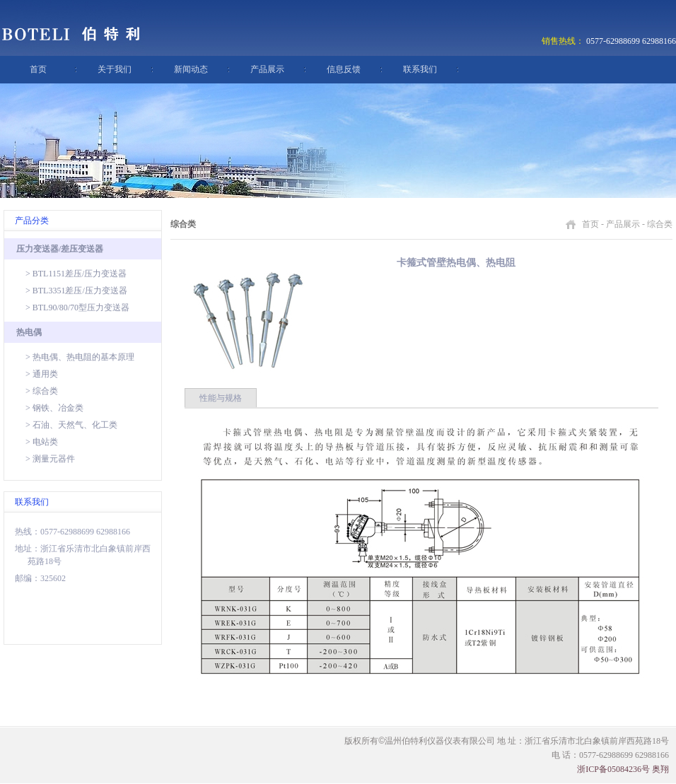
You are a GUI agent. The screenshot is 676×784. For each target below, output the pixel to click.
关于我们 (115, 69)
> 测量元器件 (50, 459)
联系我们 (420, 69)
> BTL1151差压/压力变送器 (76, 274)
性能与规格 (221, 398)
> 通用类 (42, 374)
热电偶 (29, 332)
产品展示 (267, 69)
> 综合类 (42, 391)
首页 (38, 69)
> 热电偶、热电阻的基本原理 (80, 357)
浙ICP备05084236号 (613, 769)
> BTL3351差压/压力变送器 (76, 291)
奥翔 (660, 769)
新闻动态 (191, 69)
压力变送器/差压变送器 (60, 249)
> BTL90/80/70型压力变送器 (77, 308)
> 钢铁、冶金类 (54, 408)
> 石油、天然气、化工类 (71, 425)
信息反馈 (344, 69)
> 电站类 (42, 442)
